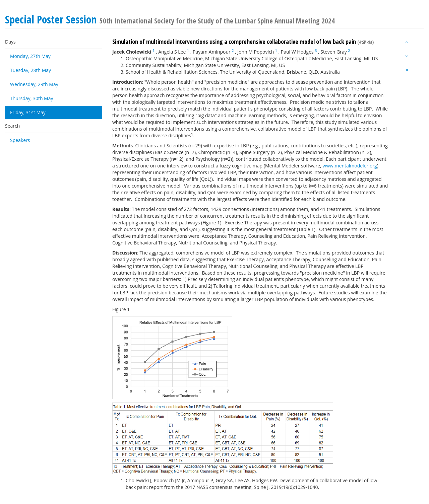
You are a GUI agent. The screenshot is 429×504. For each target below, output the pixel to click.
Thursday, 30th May (32, 98)
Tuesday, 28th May (30, 70)
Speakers (20, 140)
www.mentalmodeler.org (350, 166)
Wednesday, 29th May (34, 84)
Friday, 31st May (28, 112)
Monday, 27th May (30, 56)
